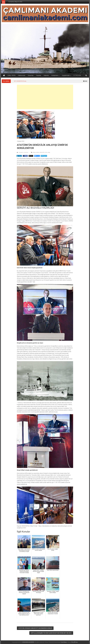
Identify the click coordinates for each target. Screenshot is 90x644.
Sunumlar (31, 75)
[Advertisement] (45, 97)
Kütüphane (55, 75)
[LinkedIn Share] (19, 156)
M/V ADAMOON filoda (20, 81)
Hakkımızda (22, 75)
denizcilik (42, 152)
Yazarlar (39, 75)
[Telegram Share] (44, 156)
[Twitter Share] (31, 156)
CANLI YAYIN (11, 75)
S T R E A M (77, 75)
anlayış (34, 152)
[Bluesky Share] (37, 156)
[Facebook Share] (25, 156)
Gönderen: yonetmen (23, 152)
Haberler (46, 75)
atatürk (38, 152)
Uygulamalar (66, 75)
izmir (46, 152)
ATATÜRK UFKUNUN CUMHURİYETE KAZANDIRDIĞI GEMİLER (36, 628)
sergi (49, 152)
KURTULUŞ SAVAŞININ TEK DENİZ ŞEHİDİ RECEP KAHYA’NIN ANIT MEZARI (51, 633)
